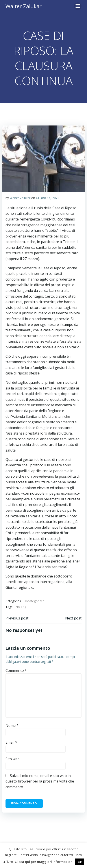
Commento (16, 670)
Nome (12, 726)
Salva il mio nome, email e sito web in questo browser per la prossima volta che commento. (40, 781)
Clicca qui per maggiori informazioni (44, 862)
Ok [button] (80, 862)
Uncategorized (34, 601)
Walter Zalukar (20, 198)
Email (11, 742)
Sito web (13, 759)
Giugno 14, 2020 (48, 198)
